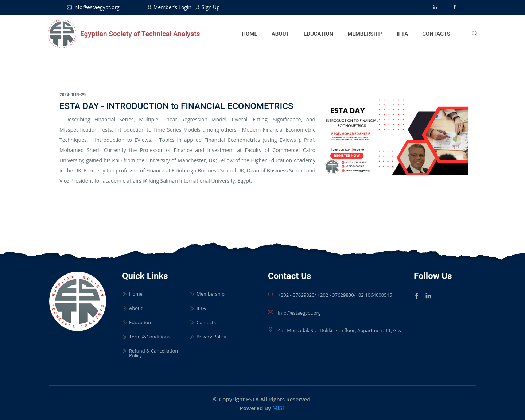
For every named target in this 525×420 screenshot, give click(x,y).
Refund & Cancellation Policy (153, 352)
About (280, 33)
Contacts (436, 33)
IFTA (402, 33)
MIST (279, 407)
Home (249, 33)
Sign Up (211, 7)
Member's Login (172, 7)
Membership (365, 33)
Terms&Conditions (150, 335)
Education (318, 33)
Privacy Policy (211, 335)
